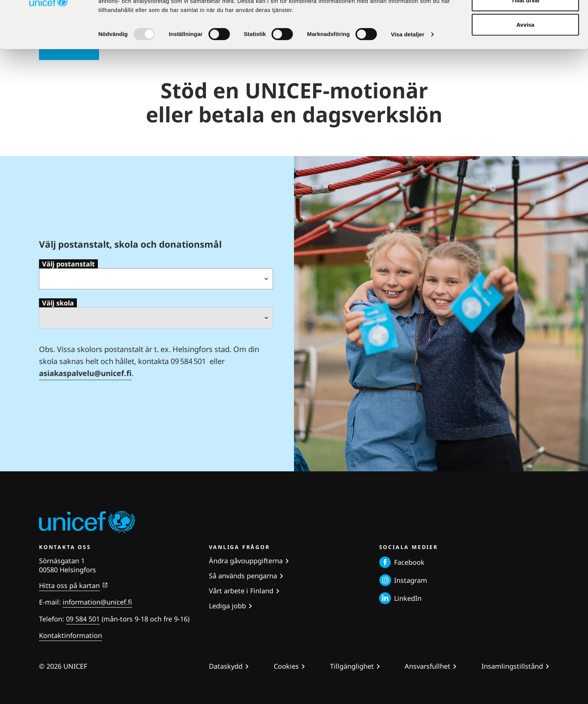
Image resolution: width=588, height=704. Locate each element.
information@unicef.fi (97, 602)
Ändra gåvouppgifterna (246, 561)
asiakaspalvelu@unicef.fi (85, 373)
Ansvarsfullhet (427, 666)
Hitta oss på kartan (69, 585)
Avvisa (525, 69)
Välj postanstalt (68, 264)
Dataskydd (226, 666)
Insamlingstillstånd (512, 666)
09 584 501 (83, 619)
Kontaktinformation (70, 635)
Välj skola (58, 303)
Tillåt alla (525, 20)
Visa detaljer (407, 79)
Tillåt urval (526, 44)
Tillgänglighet (352, 666)
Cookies (286, 666)
